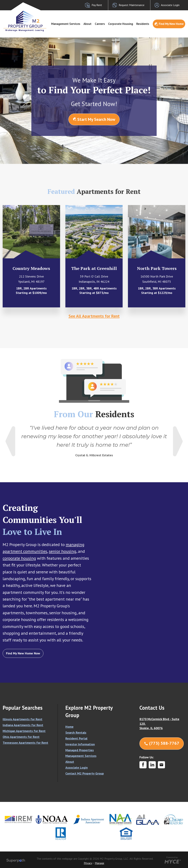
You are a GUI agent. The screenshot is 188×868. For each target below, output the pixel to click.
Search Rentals (76, 733)
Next (178, 441)
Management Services (66, 24)
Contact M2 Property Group (85, 773)
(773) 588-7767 (162, 743)
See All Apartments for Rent (94, 316)
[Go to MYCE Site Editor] (172, 861)
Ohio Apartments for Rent (21, 737)
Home (69, 727)
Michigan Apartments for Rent (24, 731)
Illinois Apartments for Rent (23, 719)
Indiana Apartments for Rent (23, 725)
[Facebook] (143, 765)
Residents (143, 24)
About (87, 24)
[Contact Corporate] (161, 765)
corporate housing (19, 558)
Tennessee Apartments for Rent (25, 743)
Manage (99, 863)
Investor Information (80, 744)
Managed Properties (80, 750)
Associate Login (77, 768)
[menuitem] (66, 24)
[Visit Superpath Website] (16, 861)
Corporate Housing (121, 24)
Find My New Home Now (23, 653)
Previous (10, 441)
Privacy (88, 863)
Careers (100, 24)
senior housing (63, 551)
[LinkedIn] (152, 765)
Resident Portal (76, 738)
